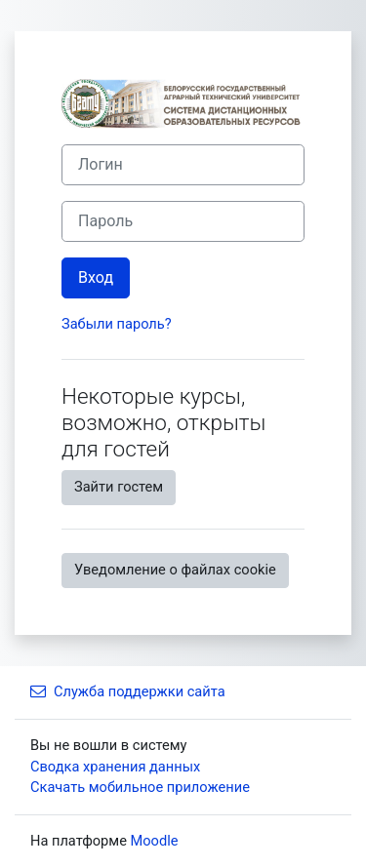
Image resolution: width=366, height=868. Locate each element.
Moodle (155, 841)
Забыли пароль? (117, 324)
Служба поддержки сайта (128, 691)
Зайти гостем (119, 487)
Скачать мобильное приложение (140, 787)
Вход (96, 277)
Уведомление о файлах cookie (175, 570)
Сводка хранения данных (115, 767)
